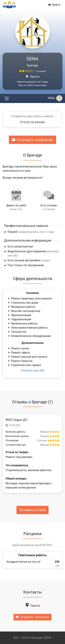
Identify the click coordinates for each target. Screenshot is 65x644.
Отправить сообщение (32, 140)
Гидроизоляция (19, 319)
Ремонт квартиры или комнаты (30, 299)
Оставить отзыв (32, 510)
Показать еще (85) (32, 370)
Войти (54, 5)
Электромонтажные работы (28, 328)
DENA (55, 98)
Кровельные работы (23, 323)
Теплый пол (17, 332)
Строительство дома (23, 303)
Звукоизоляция (19, 315)
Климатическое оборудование (29, 336)
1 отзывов (40, 71)
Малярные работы (21, 307)
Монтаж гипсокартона (24, 311)
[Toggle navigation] (7, 98)
